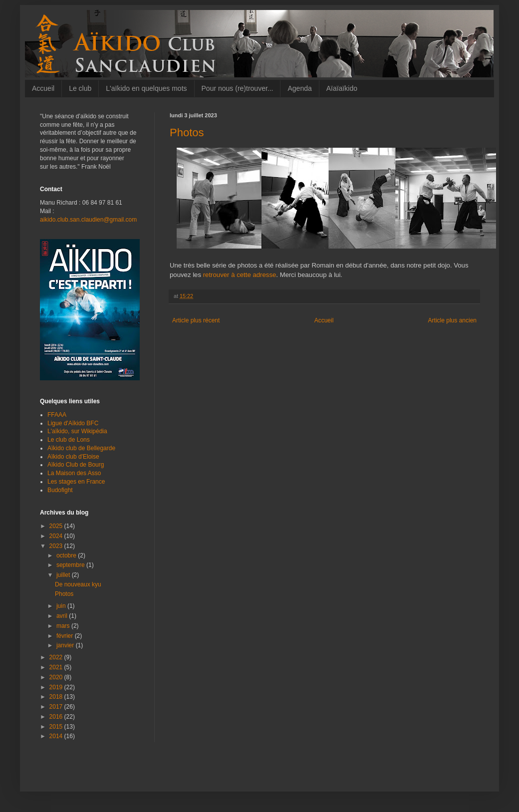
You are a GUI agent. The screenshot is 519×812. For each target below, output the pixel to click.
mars (64, 626)
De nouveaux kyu (78, 584)
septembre (71, 565)
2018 (57, 697)
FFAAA (57, 415)
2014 (57, 736)
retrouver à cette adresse (240, 275)
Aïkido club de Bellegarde (81, 448)
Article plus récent (196, 320)
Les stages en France (76, 482)
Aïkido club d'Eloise (73, 457)
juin (62, 606)
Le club (80, 88)
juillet (64, 575)
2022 (57, 657)
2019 (57, 687)
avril (63, 616)
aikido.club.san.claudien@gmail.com (88, 220)
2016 (57, 717)
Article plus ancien (452, 320)
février (66, 636)
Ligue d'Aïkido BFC (73, 423)
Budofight (60, 490)
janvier (66, 645)
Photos (64, 594)
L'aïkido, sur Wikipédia (77, 431)
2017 (57, 707)
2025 (57, 526)
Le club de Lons (69, 440)
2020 (57, 677)
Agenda (299, 88)
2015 (57, 727)
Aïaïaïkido (342, 88)
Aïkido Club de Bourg (76, 465)
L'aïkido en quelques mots (146, 88)
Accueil (43, 88)
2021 (57, 667)
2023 (57, 546)
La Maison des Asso (74, 473)
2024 (57, 536)
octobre (67, 555)
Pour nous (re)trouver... (238, 88)
